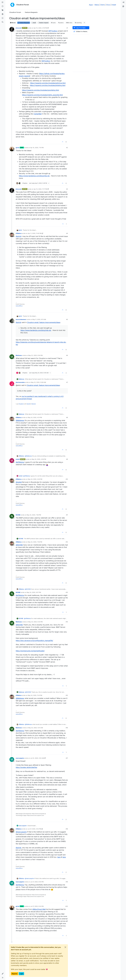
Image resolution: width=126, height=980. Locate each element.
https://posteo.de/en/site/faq (26, 767)
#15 (67, 695)
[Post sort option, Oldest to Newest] (81, 32)
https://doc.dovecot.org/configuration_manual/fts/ (34, 641)
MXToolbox (46, 61)
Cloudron (21, 404)
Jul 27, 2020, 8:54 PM (37, 882)
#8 (67, 417)
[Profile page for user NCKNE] (12, 516)
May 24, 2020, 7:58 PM (35, 542)
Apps (91, 5)
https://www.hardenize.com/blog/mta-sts (34, 176)
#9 (67, 459)
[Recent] (3, 6)
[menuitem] (123, 2)
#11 (67, 515)
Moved (13, 23)
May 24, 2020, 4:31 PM (35, 417)
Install (114, 5)
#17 (67, 758)
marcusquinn (20, 758)
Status (97, 5)
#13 (67, 592)
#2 (67, 148)
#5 (67, 319)
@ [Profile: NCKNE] (19, 545)
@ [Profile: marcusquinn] (21, 832)
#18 (67, 829)
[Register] (123, 6)
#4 (67, 233)
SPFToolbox (53, 31)
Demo (103, 5)
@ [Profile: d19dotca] (20, 462)
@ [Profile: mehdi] (19, 482)
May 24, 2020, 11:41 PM (35, 695)
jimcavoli (19, 28)
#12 (67, 542)
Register (15, 974)
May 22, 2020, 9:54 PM (35, 355)
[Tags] (3, 10)
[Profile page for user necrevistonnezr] (12, 321)
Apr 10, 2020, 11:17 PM (40, 189)
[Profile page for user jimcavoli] (12, 29)
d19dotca (19, 233)
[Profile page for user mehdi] (12, 461)
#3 (67, 189)
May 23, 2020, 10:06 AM (38, 382)
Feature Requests (24, 23)
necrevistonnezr (21, 319)
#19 (67, 882)
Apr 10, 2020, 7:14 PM (37, 148)
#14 (67, 622)
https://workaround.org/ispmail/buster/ (30, 651)
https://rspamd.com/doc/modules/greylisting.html (41, 90)
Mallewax (19, 355)
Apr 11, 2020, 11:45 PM (35, 233)
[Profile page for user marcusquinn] (12, 759)
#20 (67, 906)
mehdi (18, 459)
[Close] (65, 947)
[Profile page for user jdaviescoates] (12, 384)
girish (18, 148)
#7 (67, 382)
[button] (3, 974)
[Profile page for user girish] (12, 149)
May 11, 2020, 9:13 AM (39, 319)
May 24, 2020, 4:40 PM (35, 479)
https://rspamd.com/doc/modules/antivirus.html (48, 83)
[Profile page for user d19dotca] (12, 235)
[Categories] (3, 2)
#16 (67, 728)
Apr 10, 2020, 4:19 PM (40, 28)
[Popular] (3, 14)
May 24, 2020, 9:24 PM (35, 622)
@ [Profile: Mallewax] (20, 420)
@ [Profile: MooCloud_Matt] (39, 909)
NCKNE (18, 515)
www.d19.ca (19, 306)
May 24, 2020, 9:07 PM (34, 592)
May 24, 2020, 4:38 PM (39, 459)
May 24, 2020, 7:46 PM (34, 515)
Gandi (28, 404)
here (59, 857)
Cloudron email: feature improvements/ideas (44, 322)
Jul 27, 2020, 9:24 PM (37, 906)
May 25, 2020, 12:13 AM (36, 728)
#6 (67, 355)
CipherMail (38, 114)
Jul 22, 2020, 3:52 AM (37, 758)
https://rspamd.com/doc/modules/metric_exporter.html (42, 95)
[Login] (123, 2)
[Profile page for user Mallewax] (12, 357)
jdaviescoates (20, 382)
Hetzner (34, 404)
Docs (108, 5)
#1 (67, 28)
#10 (67, 479)
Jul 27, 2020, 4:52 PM (35, 829)
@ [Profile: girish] (19, 236)
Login (21, 974)
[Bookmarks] (3, 18)
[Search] (3, 22)
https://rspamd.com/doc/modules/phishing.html (48, 85)
